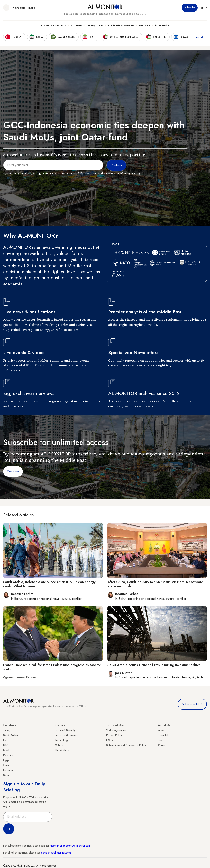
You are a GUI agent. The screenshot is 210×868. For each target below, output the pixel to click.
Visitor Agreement (116, 730)
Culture (76, 26)
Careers (162, 745)
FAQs (109, 740)
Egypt (6, 760)
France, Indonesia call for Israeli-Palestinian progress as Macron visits (52, 667)
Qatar (6, 765)
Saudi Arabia (10, 735)
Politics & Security (54, 26)
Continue (13, 471)
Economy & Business (121, 26)
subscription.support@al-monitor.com (70, 846)
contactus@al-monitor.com (56, 853)
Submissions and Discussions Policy (126, 745)
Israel (6, 750)
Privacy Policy (114, 735)
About (161, 730)
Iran (5, 740)
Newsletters (19, 8)
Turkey (7, 730)
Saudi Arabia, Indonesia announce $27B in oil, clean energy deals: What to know (49, 584)
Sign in (203, 8)
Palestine (8, 755)
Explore (145, 26)
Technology (95, 26)
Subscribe (190, 8)
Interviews (162, 26)
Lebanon (8, 770)
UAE (6, 745)
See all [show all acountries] (199, 37)
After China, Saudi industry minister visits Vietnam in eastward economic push (155, 584)
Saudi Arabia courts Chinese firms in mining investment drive (154, 665)
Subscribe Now (192, 704)
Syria (6, 775)
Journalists (163, 735)
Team (161, 740)
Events (32, 8)
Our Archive (62, 750)
